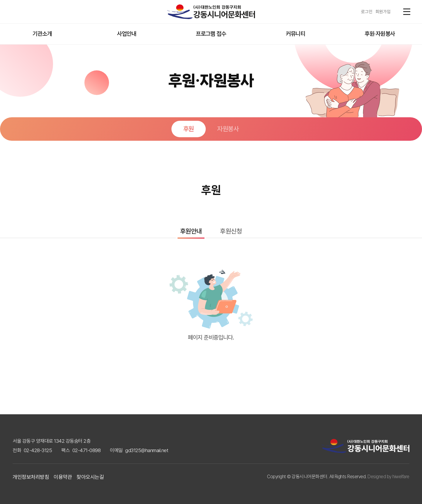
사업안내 (127, 34)
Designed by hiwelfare (388, 477)
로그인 (367, 12)
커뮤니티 (295, 34)
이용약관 (63, 477)
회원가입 (383, 12)
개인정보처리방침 (31, 477)
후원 (189, 129)
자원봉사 (228, 129)
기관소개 (42, 34)
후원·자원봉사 (380, 34)
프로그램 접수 (211, 34)
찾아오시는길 (90, 477)
